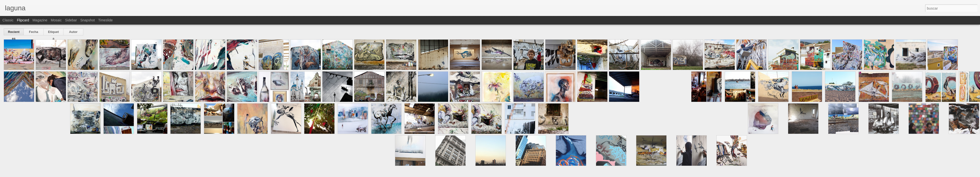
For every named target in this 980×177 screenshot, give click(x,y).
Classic (8, 20)
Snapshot (88, 20)
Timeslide (105, 20)
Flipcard (23, 20)
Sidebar (71, 20)
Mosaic (56, 20)
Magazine (40, 20)
